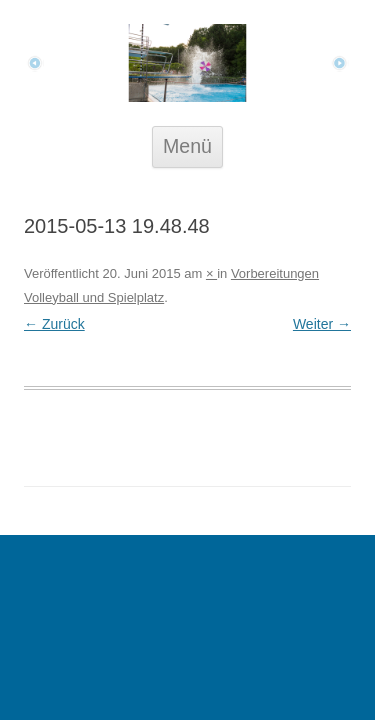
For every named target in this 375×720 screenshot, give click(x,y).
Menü (187, 146)
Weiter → (322, 324)
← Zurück (54, 324)
